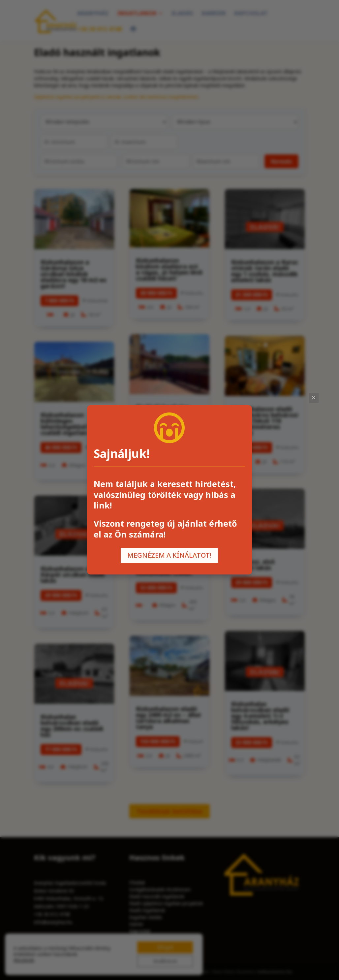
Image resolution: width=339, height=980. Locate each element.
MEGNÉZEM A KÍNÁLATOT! (169, 555)
